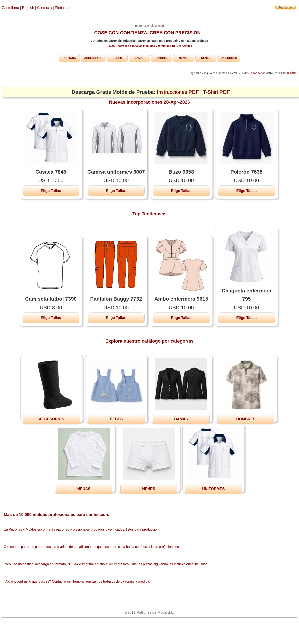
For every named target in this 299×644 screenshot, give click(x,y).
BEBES (117, 58)
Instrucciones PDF (178, 92)
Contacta (45, 8)
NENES (206, 58)
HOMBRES (162, 58)
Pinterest (62, 8)
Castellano (10, 8)
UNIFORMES (229, 58)
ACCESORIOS (93, 58)
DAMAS (139, 58)
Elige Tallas (51, 191)
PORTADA (69, 58)
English (28, 8)
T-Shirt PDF (217, 92)
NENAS (184, 58)
